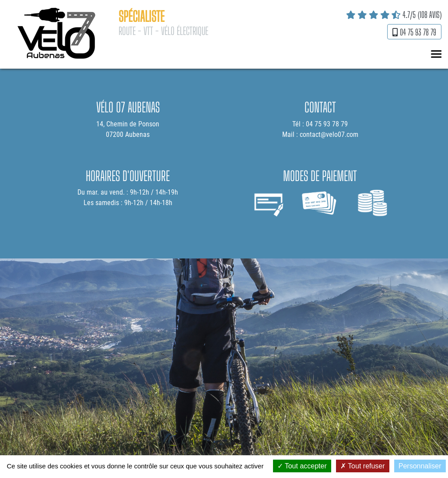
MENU (435, 54)
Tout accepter (302, 466)
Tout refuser (363, 466)
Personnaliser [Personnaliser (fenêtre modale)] (420, 466)
